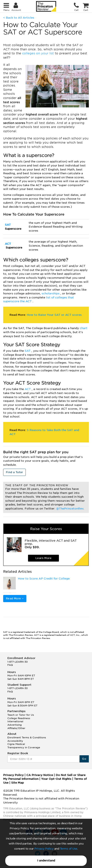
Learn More (43, 558)
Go (84, 759)
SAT (8, 225)
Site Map (18, 783)
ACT (8, 244)
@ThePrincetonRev (70, 509)
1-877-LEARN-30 (18, 662)
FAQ (10, 665)
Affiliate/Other (16, 728)
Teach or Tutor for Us (21, 715)
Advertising (15, 725)
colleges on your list (39, 53)
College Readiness (19, 718)
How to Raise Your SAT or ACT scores (54, 315)
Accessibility (15, 741)
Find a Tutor (14, 472)
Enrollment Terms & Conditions (27, 738)
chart (84, 328)
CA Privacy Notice (40, 775)
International (15, 721)
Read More (15, 598)
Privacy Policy (44, 849)
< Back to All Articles (19, 18)
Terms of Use (69, 849)
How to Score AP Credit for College (44, 579)
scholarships (51, 293)
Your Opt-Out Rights (56, 779)
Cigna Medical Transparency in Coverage (24, 746)
